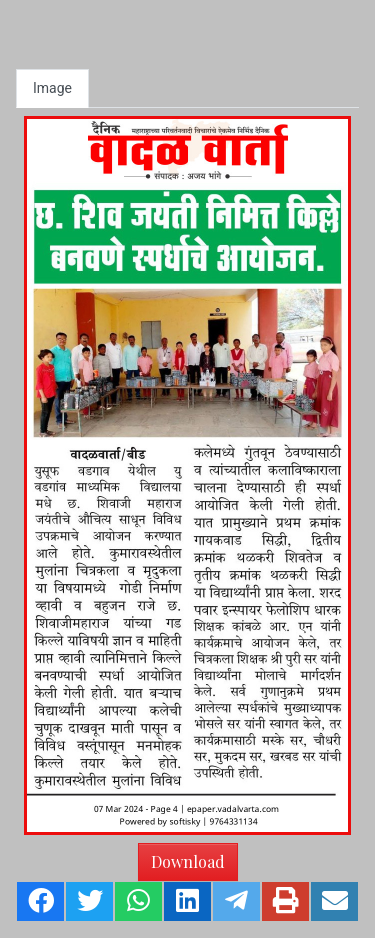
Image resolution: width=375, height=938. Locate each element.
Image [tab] (52, 88)
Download (188, 861)
